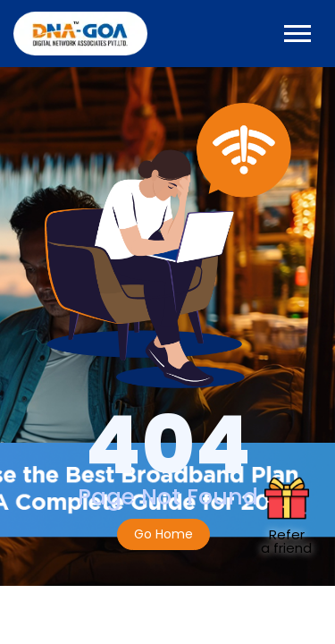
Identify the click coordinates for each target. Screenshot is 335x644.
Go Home (163, 534)
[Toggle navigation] (297, 34)
